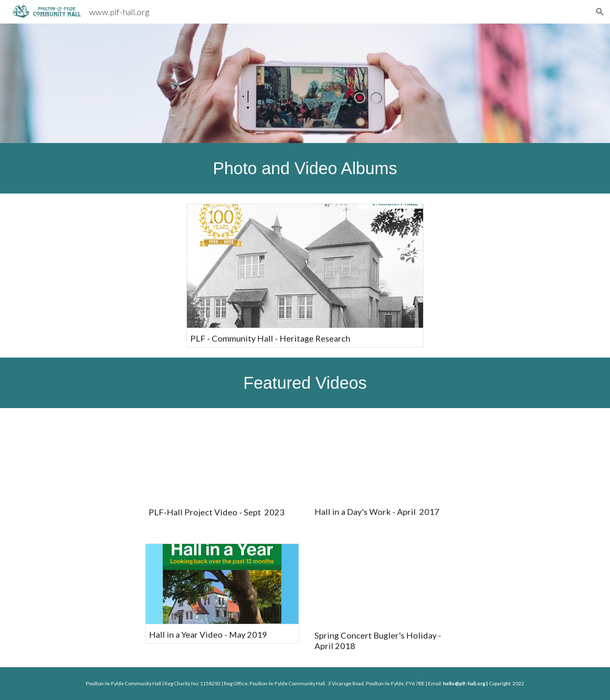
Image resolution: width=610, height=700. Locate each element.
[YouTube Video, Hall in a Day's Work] (388, 459)
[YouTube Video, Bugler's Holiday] (388, 584)
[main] (305, 168)
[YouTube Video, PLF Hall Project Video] (222, 459)
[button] (600, 12)
